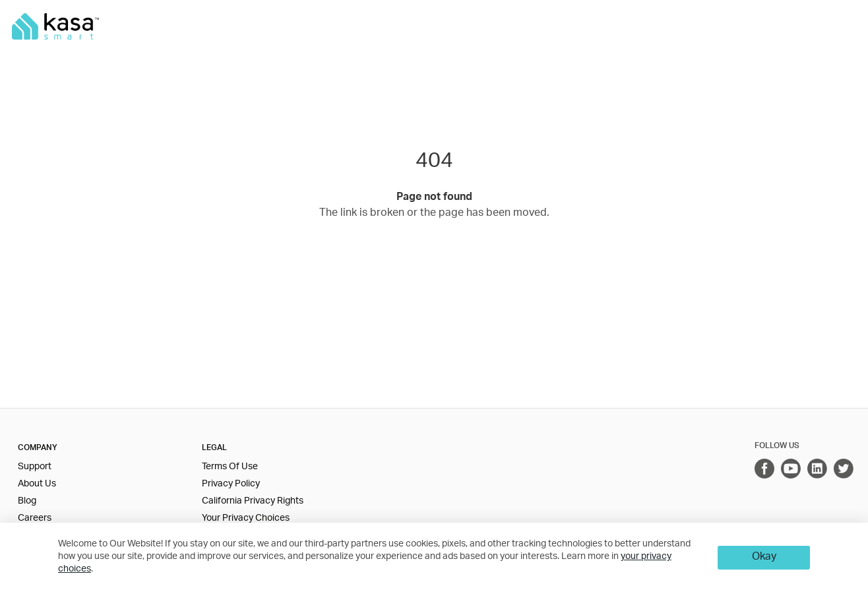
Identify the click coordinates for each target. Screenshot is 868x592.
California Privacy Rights (253, 502)
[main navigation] (434, 26)
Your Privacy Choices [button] (246, 519)
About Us (37, 484)
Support (35, 467)
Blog (27, 502)
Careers (35, 519)
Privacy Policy (231, 484)
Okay (764, 558)
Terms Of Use (230, 467)
